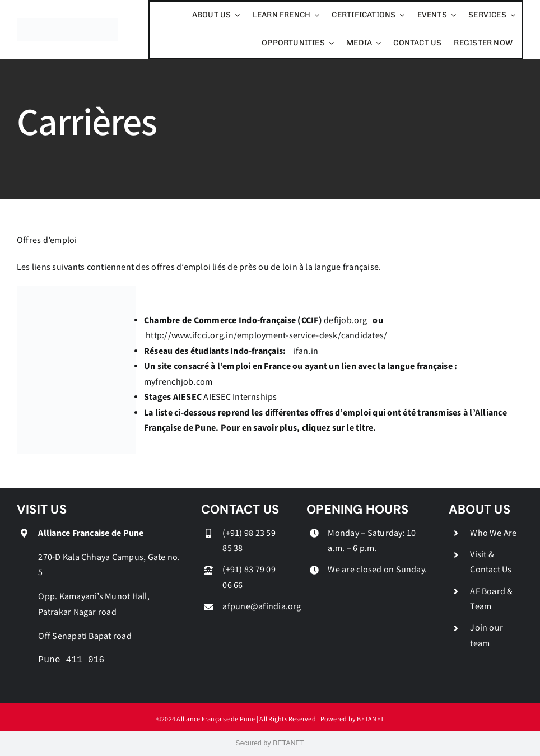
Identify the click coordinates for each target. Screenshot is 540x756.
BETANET (370, 719)
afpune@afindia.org (262, 607)
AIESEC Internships (240, 397)
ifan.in (306, 351)
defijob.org (346, 321)
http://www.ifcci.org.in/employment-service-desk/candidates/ (266, 336)
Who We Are (493, 533)
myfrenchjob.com (178, 382)
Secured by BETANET (270, 743)
